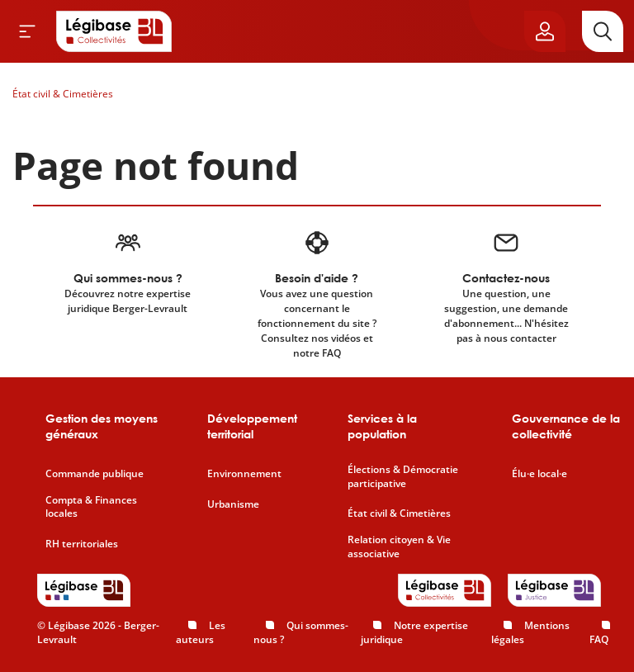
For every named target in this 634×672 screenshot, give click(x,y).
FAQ (599, 639)
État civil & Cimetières (63, 94)
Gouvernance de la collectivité (566, 426)
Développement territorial (252, 426)
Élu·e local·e (539, 474)
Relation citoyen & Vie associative (399, 547)
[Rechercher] (603, 31)
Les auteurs (201, 632)
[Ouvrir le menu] (27, 31)
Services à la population (382, 426)
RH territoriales (82, 544)
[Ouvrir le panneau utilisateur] (545, 31)
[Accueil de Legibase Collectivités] (114, 31)
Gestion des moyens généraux (102, 426)
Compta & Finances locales (91, 507)
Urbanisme (233, 504)
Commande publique (95, 474)
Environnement (244, 474)
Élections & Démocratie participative (403, 477)
